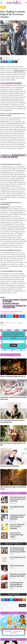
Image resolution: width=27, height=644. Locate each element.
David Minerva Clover (13, 503)
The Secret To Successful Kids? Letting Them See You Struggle (15, 300)
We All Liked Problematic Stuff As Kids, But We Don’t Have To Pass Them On (18, 499)
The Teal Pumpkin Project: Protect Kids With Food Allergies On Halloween (17, 584)
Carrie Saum (6, 58)
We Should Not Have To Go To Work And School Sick (13, 156)
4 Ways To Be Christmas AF (17, 566)
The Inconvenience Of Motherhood (10, 466)
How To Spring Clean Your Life (18, 557)
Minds (3, 7)
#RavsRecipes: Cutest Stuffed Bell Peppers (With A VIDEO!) (18, 575)
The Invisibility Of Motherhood (11, 303)
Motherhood (4, 207)
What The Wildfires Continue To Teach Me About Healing (13, 488)
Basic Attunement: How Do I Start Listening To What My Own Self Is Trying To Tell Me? (18, 550)
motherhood (8, 323)
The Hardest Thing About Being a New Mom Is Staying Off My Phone (13, 421)
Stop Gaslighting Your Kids (17, 507)
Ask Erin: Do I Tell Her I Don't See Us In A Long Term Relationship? (17, 526)
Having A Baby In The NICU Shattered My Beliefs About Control (13, 398)
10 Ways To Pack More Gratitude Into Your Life (13, 376)
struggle (20, 323)
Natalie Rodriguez (13, 539)
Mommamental (13, 613)
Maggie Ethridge (13, 521)
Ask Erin (14, 639)
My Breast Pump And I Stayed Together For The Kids (13, 444)
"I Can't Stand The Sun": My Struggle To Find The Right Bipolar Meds (14, 306)
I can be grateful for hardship (11, 83)
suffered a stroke (19, 70)
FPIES (15, 323)
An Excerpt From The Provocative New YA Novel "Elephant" (17, 535)
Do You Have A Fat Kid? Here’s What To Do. (13, 632)
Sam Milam (12, 509)
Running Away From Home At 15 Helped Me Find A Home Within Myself (17, 517)
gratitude (3, 325)
